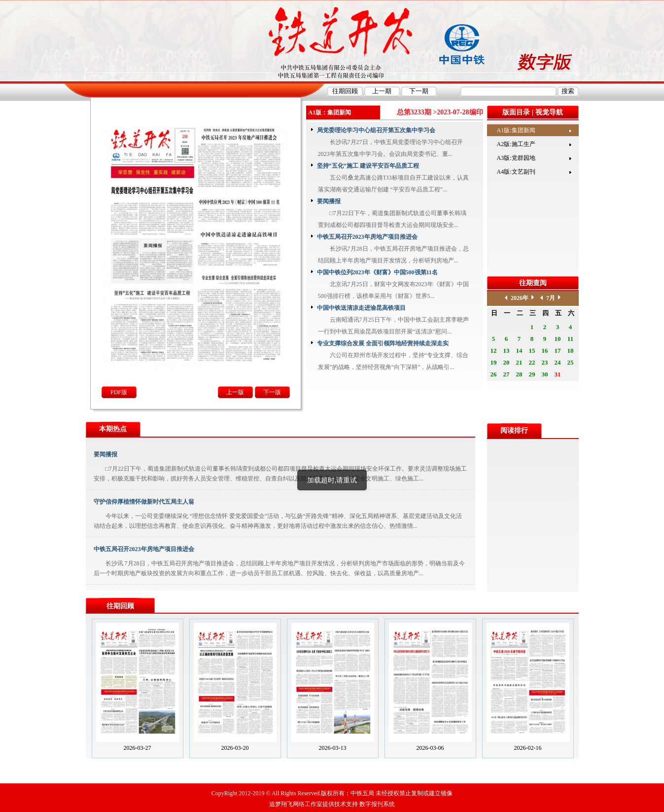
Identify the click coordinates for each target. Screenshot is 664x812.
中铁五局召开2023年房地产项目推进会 (367, 237)
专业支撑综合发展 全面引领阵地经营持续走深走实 (383, 343)
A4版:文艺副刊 (516, 172)
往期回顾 (120, 606)
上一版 (235, 392)
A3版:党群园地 (516, 158)
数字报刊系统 (377, 804)
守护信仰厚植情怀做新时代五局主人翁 (144, 502)
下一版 (272, 392)
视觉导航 (549, 112)
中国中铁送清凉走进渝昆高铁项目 (361, 308)
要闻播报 (329, 201)
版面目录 (516, 112)
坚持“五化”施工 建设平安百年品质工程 (368, 166)
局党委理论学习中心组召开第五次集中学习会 (376, 130)
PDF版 (119, 392)
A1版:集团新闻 (516, 130)
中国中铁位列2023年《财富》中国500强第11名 (377, 272)
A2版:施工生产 (516, 144)
